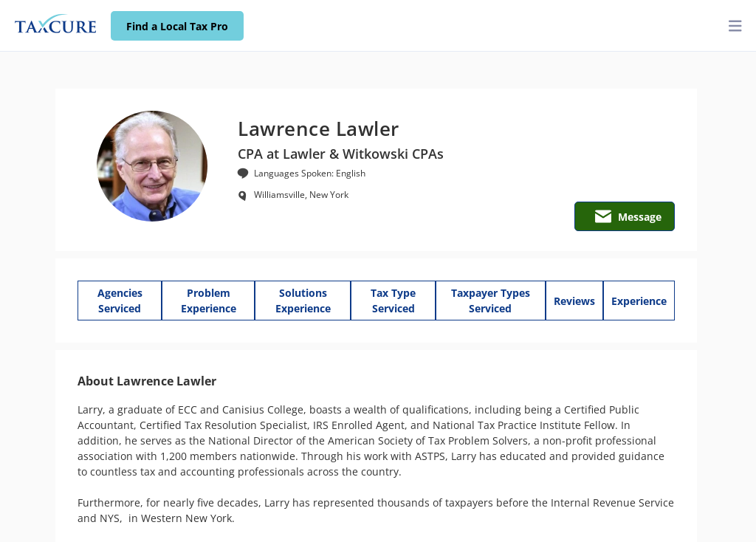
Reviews (574, 301)
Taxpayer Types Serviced (491, 301)
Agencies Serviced (120, 301)
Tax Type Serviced (393, 301)
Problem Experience (209, 301)
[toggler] (735, 26)
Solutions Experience (303, 301)
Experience (639, 301)
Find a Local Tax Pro (177, 26)
